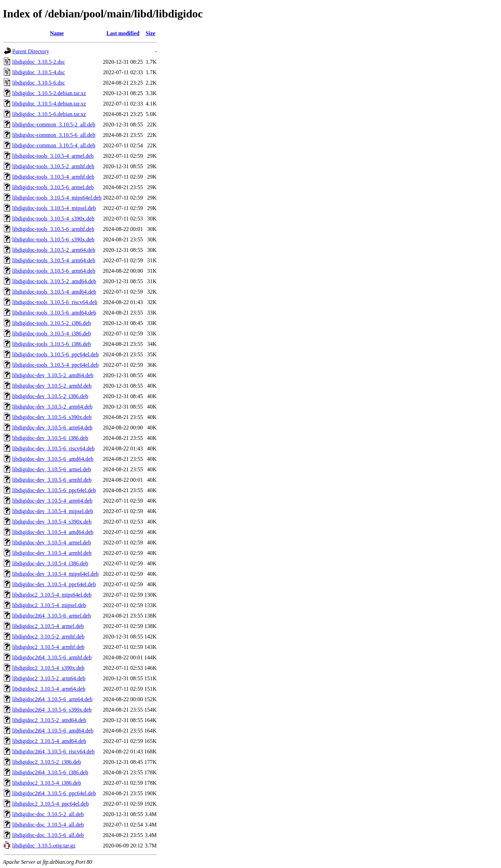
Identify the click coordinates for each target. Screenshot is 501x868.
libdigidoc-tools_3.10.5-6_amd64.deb (54, 313)
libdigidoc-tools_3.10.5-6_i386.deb (52, 344)
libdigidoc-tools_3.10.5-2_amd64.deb (54, 281)
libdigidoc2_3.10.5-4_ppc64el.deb (50, 804)
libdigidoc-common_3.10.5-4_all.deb (54, 145)
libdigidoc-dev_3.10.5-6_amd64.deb (53, 459)
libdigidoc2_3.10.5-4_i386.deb (47, 783)
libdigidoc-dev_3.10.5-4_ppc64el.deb (54, 584)
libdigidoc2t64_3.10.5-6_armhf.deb (52, 657)
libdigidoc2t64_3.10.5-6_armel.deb (52, 616)
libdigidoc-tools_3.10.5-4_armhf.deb (53, 177)
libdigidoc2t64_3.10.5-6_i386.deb (50, 772)
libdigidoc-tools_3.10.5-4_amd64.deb (54, 292)
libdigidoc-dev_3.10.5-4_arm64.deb (52, 501)
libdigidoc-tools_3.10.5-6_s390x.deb (53, 239)
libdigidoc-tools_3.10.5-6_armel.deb (53, 187)
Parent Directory (31, 51)
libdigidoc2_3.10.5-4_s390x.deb (48, 668)
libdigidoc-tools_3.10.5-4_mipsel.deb (54, 208)
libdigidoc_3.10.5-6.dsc (39, 83)
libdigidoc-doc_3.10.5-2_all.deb (48, 814)
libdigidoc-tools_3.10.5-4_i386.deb (52, 334)
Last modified (123, 33)
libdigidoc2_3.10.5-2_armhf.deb (48, 637)
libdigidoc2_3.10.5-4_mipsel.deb (49, 605)
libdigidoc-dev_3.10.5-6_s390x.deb (52, 417)
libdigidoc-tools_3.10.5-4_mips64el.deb (57, 198)
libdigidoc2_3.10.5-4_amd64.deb (49, 741)
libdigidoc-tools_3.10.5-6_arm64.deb (54, 271)
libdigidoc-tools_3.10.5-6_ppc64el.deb (55, 354)
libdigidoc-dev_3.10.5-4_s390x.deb (52, 522)
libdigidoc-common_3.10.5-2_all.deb (54, 125)
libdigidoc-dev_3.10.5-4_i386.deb (50, 563)
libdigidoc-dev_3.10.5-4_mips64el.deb (55, 574)
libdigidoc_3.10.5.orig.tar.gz (44, 846)
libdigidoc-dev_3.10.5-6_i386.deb (50, 438)
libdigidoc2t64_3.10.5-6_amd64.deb (53, 731)
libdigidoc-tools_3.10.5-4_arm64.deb (54, 260)
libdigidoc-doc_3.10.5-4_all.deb (48, 825)
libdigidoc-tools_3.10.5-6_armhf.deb (53, 229)
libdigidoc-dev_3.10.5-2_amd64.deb (53, 375)
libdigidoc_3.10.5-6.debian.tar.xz (49, 114)
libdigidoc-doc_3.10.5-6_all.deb (48, 835)
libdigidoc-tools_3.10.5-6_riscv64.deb (55, 302)
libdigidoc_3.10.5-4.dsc (39, 72)
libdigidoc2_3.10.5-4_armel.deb (48, 626)
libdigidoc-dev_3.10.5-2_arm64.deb (52, 407)
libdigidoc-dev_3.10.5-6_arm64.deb (52, 428)
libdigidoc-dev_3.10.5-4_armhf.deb (52, 553)
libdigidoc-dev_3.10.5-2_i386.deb (50, 396)
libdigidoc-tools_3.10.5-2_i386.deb (52, 323)
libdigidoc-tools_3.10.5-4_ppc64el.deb (55, 365)
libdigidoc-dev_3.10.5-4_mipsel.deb (53, 511)
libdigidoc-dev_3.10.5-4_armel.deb (52, 542)
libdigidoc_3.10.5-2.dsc (39, 62)
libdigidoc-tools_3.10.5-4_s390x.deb (53, 219)
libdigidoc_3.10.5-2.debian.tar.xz (49, 93)
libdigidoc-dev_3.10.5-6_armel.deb (52, 469)
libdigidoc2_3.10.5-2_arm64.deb (49, 678)
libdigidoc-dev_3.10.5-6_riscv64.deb (53, 448)
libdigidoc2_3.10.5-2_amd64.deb (49, 720)
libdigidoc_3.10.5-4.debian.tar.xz (49, 104)
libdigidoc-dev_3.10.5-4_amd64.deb (53, 532)
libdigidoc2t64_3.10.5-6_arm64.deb (52, 699)
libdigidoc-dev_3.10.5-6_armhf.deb (52, 480)
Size (151, 33)
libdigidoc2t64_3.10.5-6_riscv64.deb (53, 751)
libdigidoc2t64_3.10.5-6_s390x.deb (52, 710)
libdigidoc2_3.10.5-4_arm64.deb (49, 689)
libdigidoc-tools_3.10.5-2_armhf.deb (53, 166)
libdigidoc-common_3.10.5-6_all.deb (54, 135)
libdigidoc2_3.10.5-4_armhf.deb (48, 647)
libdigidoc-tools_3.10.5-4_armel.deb (53, 156)
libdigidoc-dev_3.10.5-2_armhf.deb (52, 386)
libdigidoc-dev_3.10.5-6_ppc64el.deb (54, 490)
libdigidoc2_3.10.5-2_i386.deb (47, 762)
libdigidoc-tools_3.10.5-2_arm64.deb (54, 250)
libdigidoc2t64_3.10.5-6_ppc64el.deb (54, 793)
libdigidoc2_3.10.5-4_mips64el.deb (52, 595)
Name (57, 33)
